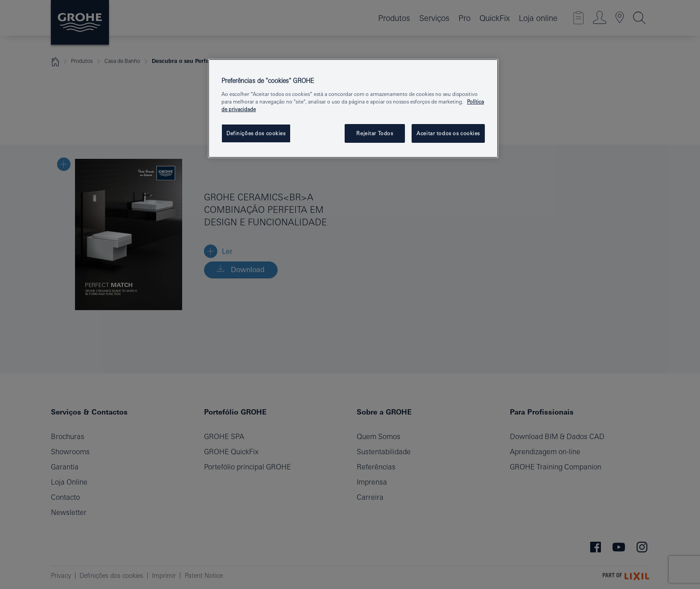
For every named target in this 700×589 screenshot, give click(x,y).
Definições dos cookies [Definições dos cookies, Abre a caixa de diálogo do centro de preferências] (256, 133)
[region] (353, 108)
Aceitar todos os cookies (448, 133)
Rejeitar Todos (375, 133)
